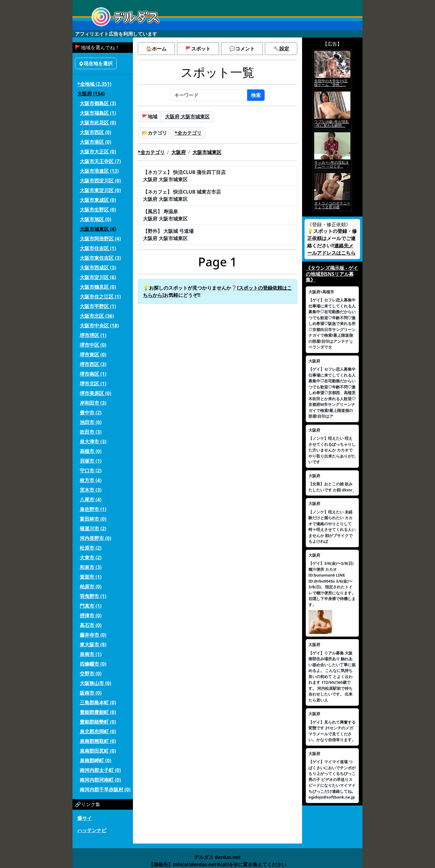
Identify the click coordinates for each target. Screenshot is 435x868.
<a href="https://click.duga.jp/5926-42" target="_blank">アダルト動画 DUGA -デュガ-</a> (332, 130)
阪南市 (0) (91, 693)
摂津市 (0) (91, 616)
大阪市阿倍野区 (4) (100, 239)
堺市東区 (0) (93, 355)
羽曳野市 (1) (93, 596)
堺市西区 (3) (93, 364)
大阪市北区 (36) (97, 316)
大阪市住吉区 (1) (98, 248)
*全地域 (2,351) (94, 84)
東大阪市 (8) (93, 645)
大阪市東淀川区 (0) (100, 190)
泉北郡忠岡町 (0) (98, 731)
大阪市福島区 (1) (98, 113)
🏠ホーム (156, 49)
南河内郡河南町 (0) (100, 780)
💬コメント (242, 49)
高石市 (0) (91, 625)
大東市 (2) (91, 558)
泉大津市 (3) (93, 442)
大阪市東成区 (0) (98, 200)
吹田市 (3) (91, 432)
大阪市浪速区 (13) (99, 171)
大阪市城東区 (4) (98, 229)
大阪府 (179, 152)
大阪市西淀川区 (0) (100, 181)
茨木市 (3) (91, 490)
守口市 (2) (91, 471)
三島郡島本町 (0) (98, 702)
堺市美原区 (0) (95, 393)
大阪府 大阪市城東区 (187, 117)
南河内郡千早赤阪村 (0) (105, 789)
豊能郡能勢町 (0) (98, 722)
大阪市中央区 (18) (99, 326)
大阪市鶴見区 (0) (98, 287)
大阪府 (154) (91, 94)
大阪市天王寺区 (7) (100, 161)
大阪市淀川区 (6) (98, 277)
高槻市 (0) (91, 451)
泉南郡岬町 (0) (95, 760)
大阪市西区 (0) (95, 132)
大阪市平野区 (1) (98, 306)
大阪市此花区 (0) (98, 123)
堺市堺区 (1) (93, 335)
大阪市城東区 (207, 152)
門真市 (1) (91, 606)
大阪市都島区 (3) (98, 103)
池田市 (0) (91, 422)
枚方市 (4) (91, 480)
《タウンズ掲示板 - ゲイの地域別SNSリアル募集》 (332, 274)
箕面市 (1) (91, 577)
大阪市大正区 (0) (98, 152)
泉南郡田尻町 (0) (98, 751)
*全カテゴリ (188, 133)
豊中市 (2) (91, 413)
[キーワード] (209, 95)
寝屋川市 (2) (93, 529)
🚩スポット (198, 49)
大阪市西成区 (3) (98, 268)
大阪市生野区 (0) (98, 210)
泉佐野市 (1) (93, 509)
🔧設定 (281, 49)
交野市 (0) (91, 674)
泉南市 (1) (91, 654)
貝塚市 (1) (91, 461)
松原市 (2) (91, 548)
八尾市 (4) (91, 500)
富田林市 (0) (93, 519)
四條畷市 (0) (93, 664)
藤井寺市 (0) (93, 635)
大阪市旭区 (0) (95, 219)
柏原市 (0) (91, 587)
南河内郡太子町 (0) (100, 770)
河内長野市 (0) (95, 538)
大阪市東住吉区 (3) (100, 258)
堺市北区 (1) (93, 384)
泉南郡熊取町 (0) (98, 741)
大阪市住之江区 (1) (100, 297)
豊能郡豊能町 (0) (98, 712)
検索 (256, 95)
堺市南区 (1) (93, 374)
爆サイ (85, 818)
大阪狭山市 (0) (95, 683)
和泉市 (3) (91, 567)
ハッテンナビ (92, 830)
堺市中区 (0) (93, 345)
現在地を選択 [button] (96, 63)
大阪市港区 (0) (95, 142)
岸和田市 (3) (93, 403)
